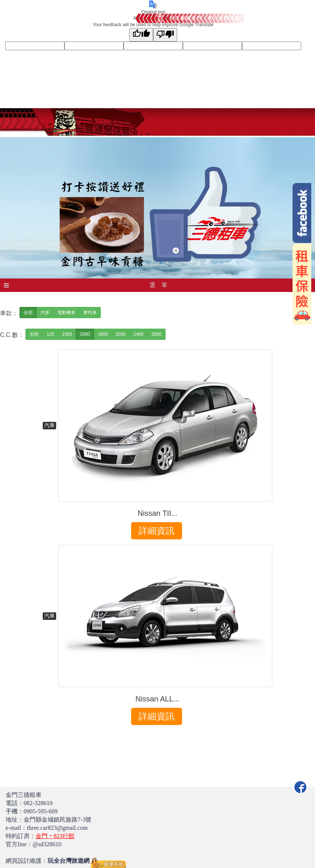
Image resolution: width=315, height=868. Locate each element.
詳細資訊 (157, 531)
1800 (103, 334)
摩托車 (90, 313)
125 (50, 334)
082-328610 (38, 803)
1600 (85, 334)
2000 (121, 334)
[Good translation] (141, 35)
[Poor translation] (165, 35)
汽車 (45, 313)
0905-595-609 (41, 811)
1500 (67, 334)
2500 (156, 334)
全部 (28, 313)
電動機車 (66, 313)
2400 (138, 334)
